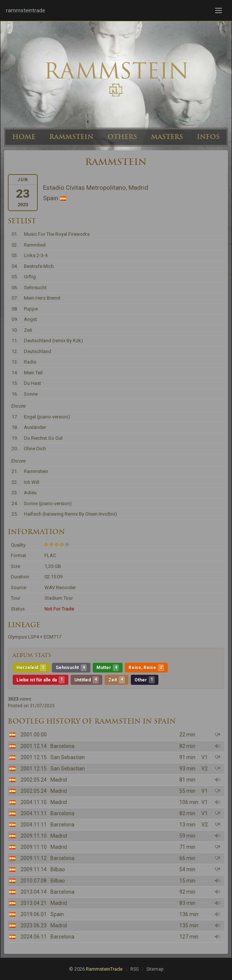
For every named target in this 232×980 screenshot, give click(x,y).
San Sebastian (68, 757)
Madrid (59, 780)
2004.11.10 (34, 802)
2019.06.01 (34, 914)
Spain (57, 914)
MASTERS (167, 137)
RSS (134, 969)
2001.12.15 (34, 757)
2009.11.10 (34, 836)
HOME (24, 137)
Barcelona (62, 746)
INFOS (208, 137)
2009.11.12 (34, 858)
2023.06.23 (34, 925)
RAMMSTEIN (71, 137)
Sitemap (155, 969)
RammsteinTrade (104, 969)
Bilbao (58, 869)
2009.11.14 (34, 869)
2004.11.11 (34, 813)
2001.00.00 (34, 735)
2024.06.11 (34, 937)
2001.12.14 (34, 746)
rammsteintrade (26, 10)
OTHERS (122, 137)
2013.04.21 (34, 903)
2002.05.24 (34, 780)
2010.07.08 (34, 881)
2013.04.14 (34, 892)
